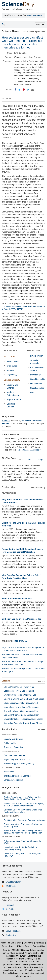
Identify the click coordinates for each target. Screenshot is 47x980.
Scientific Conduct (11, 405)
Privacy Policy (8, 946)
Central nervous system (37, 369)
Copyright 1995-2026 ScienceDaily (18, 950)
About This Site (8, 943)
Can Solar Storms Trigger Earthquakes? (22, 715)
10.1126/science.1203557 (29, 450)
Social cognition (37, 388)
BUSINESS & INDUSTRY (11, 751)
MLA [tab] (21, 460)
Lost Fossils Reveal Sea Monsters (19, 691)
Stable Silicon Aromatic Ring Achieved (21, 703)
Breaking (6, 681)
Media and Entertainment (13, 394)
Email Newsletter (13, 882)
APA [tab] (29, 460)
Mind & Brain (10, 356)
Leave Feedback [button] (13, 931)
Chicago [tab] (39, 460)
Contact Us (11, 935)
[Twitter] (20, 90)
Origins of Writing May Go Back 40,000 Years (24, 699)
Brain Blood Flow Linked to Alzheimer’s (21, 707)
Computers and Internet (14, 755)
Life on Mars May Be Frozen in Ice (19, 687)
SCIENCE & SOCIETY (9, 735)
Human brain (36, 384)
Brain (33, 392)
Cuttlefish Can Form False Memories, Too (22, 619)
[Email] (32, 90)
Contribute (28, 943)
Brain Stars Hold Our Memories (17, 599)
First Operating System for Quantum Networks (24, 820)
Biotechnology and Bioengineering (19, 764)
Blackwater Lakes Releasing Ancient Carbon (23, 719)
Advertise (40, 943)
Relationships (13, 362)
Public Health (10, 743)
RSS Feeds (11, 886)
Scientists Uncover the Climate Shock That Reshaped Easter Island (23, 811)
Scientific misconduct (35, 362)
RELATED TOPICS (10, 351)
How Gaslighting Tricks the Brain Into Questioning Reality (20, 848)
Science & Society (12, 380)
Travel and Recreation (14, 747)
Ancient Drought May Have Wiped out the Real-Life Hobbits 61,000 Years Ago (22, 798)
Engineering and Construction (17, 760)
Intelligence (12, 366)
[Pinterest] (24, 90)
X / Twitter (10, 909)
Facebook (10, 905)
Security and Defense (12, 386)
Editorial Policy (24, 946)
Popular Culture (14, 399)
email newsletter (35, 15)
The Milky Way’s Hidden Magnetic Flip (21, 711)
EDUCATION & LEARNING (11, 768)
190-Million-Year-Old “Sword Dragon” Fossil (23, 723)
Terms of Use (39, 946)
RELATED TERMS (34, 351)
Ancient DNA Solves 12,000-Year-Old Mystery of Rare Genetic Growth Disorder (24, 805)
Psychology (12, 375)
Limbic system (37, 356)
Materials (6, 421)
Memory (10, 370)
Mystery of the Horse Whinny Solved (20, 695)
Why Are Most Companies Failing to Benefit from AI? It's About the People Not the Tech (23, 832)
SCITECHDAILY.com (20, 641)
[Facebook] (15, 90)
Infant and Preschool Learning (17, 776)
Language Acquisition (13, 780)
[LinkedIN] (28, 90)
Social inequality (38, 379)
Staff (19, 943)
